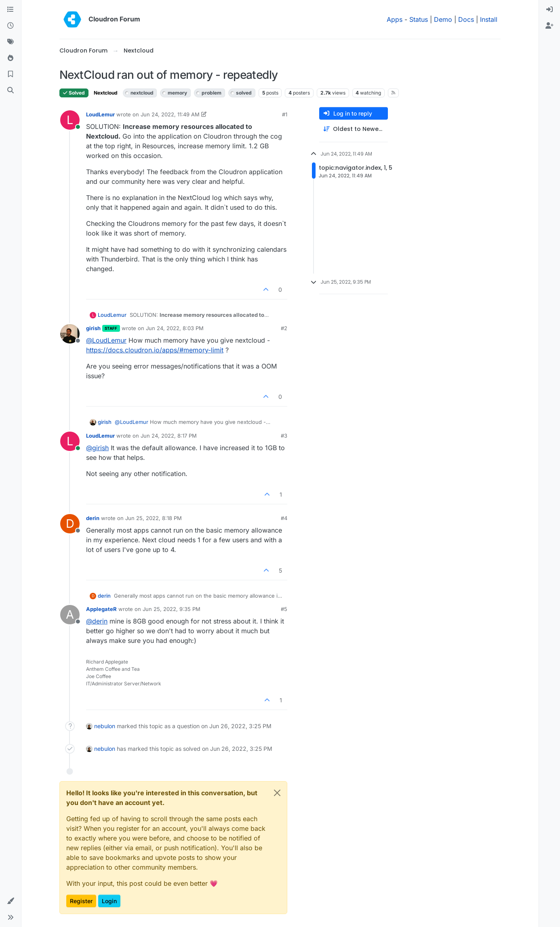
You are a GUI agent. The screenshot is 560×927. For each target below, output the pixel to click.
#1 (285, 114)
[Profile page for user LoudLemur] (70, 120)
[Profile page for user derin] (70, 524)
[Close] (277, 793)
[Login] (549, 10)
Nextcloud (106, 93)
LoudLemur (100, 114)
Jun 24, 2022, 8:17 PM (169, 436)
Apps (395, 19)
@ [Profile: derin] (97, 621)
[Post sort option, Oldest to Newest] (354, 129)
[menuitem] (549, 10)
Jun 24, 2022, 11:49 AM (170, 114)
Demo (443, 19)
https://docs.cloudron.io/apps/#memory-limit (155, 350)
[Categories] (11, 10)
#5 (284, 609)
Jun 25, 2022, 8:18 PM (154, 518)
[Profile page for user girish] (70, 334)
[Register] (549, 26)
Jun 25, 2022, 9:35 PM (172, 609)
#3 (284, 436)
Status (419, 19)
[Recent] (11, 26)
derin (93, 518)
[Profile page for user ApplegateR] (70, 615)
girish (93, 328)
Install (489, 19)
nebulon (105, 726)
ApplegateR (101, 609)
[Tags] (11, 42)
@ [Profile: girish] (97, 448)
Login (109, 901)
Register (81, 901)
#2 (284, 328)
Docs (466, 19)
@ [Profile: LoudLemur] (106, 340)
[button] (11, 901)
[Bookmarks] (11, 74)
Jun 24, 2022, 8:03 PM (175, 328)
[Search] (11, 91)
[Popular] (11, 58)
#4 (284, 518)
